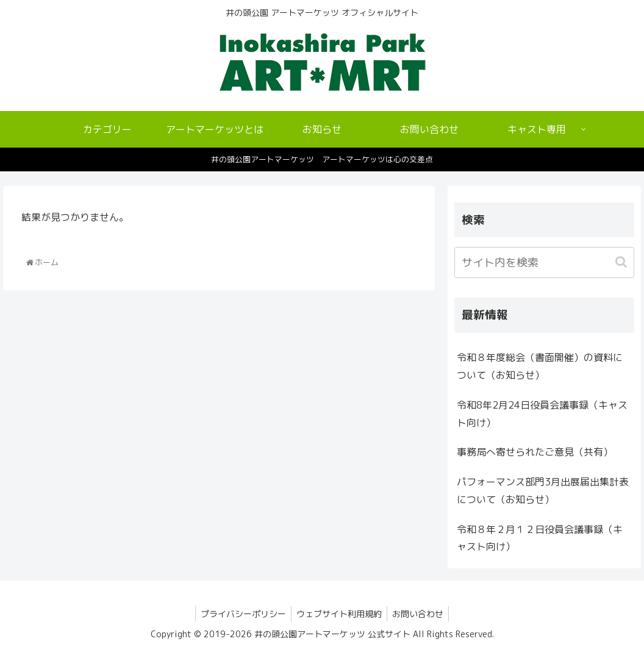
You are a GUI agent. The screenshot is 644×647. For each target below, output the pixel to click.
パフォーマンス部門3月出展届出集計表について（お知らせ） (543, 491)
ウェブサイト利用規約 (339, 614)
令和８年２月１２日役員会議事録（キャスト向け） (540, 538)
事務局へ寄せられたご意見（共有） (535, 452)
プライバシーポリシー (241, 614)
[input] (544, 263)
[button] (622, 262)
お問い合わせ (420, 614)
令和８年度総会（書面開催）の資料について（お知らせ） (540, 366)
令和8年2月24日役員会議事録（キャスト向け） (542, 414)
